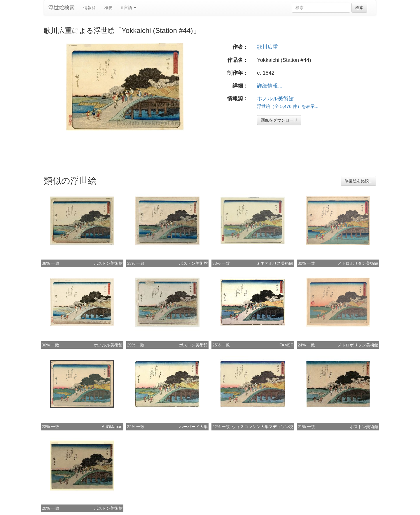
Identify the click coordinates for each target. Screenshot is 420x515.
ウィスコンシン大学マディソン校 (262, 427)
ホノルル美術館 (275, 99)
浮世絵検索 (62, 8)
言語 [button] (129, 8)
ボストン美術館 (108, 263)
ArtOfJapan (112, 427)
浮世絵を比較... (358, 181)
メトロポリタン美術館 (358, 263)
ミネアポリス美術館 (275, 263)
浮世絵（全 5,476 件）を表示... (288, 106)
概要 (108, 8)
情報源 (90, 8)
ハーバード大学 (193, 427)
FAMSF (286, 345)
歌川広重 (267, 47)
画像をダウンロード (279, 120)
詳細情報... (270, 86)
